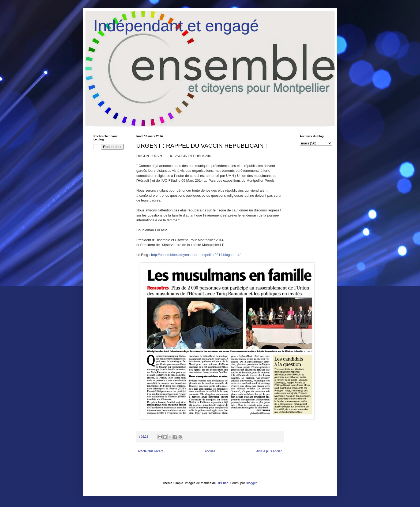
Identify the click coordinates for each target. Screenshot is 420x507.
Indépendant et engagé (176, 26)
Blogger (251, 483)
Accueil (210, 451)
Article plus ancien (269, 451)
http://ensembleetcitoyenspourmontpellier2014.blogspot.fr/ (196, 255)
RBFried (223, 483)
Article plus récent (150, 451)
